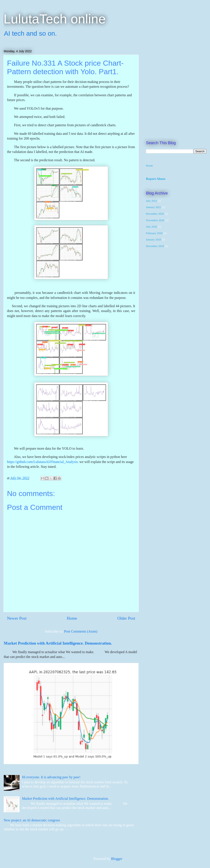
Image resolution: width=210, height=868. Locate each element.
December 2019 (155, 246)
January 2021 (154, 207)
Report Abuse (156, 179)
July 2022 (151, 201)
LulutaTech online (55, 19)
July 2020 (151, 227)
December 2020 (155, 214)
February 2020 (154, 233)
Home (72, 618)
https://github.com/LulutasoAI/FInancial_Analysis (42, 462)
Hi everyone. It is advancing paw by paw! (51, 777)
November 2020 (155, 220)
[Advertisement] (43, 88)
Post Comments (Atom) (81, 631)
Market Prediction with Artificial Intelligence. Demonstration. (58, 643)
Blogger (117, 859)
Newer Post (17, 618)
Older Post (126, 618)
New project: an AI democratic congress (32, 820)
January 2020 (154, 239)
